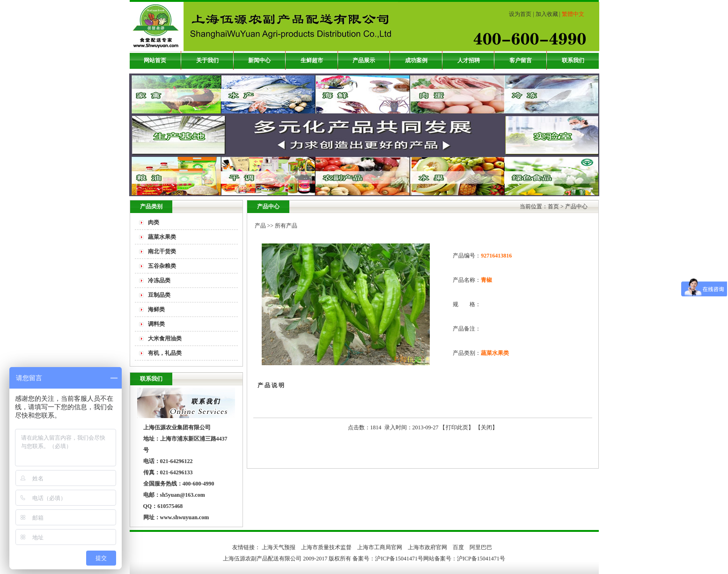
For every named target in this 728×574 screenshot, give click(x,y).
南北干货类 (162, 251)
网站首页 (155, 60)
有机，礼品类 (165, 353)
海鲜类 (156, 309)
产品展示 (364, 60)
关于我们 (207, 60)
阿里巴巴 (481, 547)
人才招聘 (469, 60)
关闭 (486, 427)
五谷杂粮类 (162, 266)
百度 (458, 547)
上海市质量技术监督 (326, 547)
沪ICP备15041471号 (481, 559)
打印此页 (457, 427)
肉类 (154, 222)
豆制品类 (159, 295)
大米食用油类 (165, 339)
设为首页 (520, 14)
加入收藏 (547, 14)
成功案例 (416, 60)
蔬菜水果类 (162, 237)
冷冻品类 (159, 280)
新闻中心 (259, 60)
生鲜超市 (312, 60)
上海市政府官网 (427, 547)
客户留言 (521, 60)
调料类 (156, 324)
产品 (260, 226)
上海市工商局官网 (380, 547)
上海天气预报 (279, 547)
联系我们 (573, 60)
